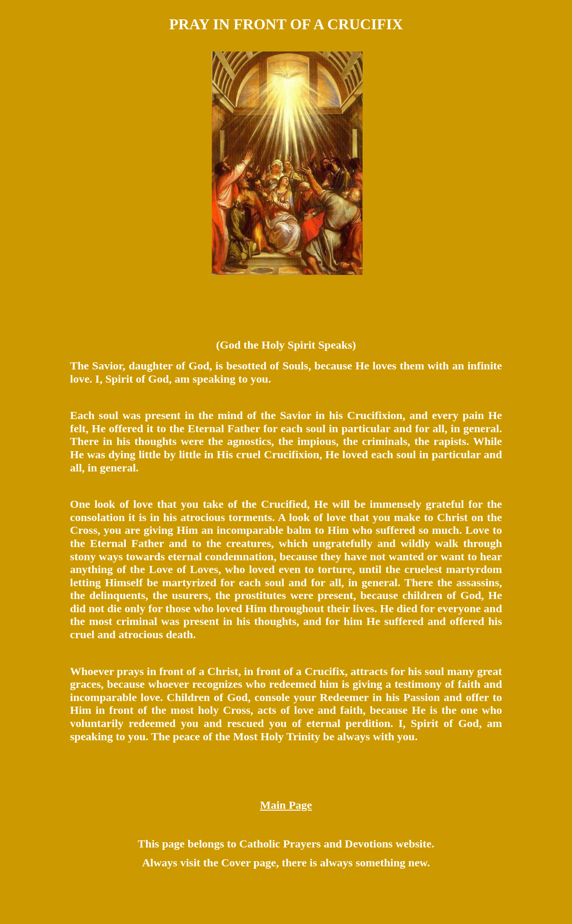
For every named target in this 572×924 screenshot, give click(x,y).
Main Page (286, 805)
